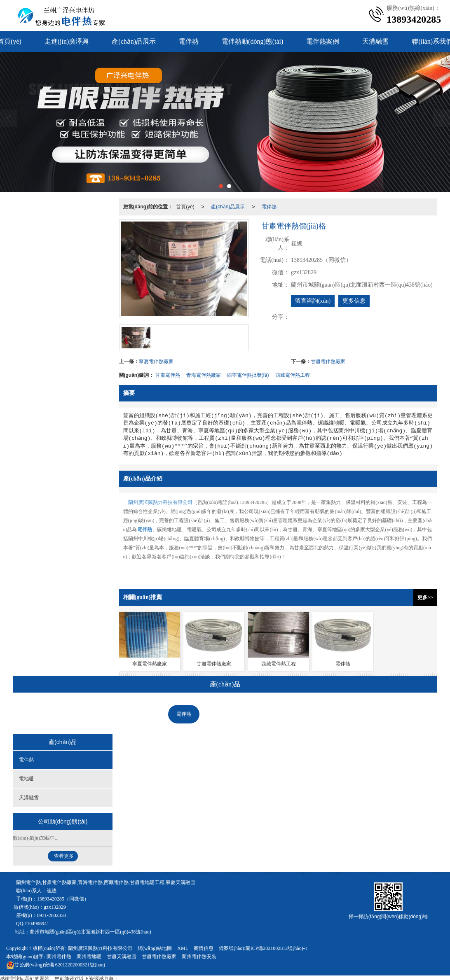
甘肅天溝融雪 (122, 957)
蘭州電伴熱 (59, 957)
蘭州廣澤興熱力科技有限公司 (160, 502)
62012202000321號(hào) (56, 965)
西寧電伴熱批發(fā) (248, 375)
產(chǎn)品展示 (134, 41)
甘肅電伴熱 (168, 375)
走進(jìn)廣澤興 (67, 41)
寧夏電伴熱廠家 (156, 362)
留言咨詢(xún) (313, 301)
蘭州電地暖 (89, 957)
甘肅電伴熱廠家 (328, 362)
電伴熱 (189, 41)
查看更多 (64, 856)
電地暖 (220, 714)
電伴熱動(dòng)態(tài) (252, 41)
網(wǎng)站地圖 (155, 948)
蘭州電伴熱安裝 (199, 957)
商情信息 (204, 948)
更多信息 (354, 301)
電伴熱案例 (323, 41)
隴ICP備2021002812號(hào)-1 (277, 948)
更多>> (425, 597)
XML (183, 948)
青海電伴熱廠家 (204, 375)
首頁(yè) (185, 207)
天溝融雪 (375, 41)
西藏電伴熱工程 (293, 375)
